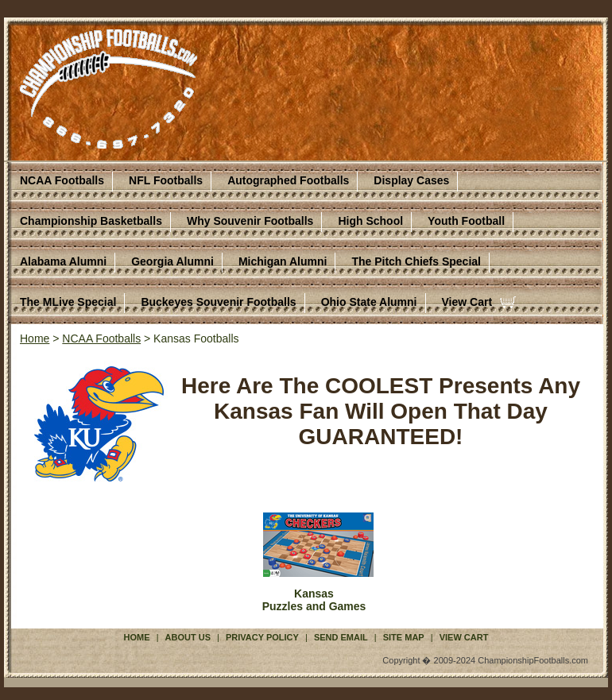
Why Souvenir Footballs (250, 221)
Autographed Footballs (288, 180)
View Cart (467, 302)
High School (370, 221)
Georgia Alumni (172, 261)
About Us (188, 637)
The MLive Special (68, 302)
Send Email (341, 637)
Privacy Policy (262, 637)
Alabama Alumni (63, 261)
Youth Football (466, 221)
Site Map (404, 637)
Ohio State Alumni (369, 302)
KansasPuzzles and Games (314, 600)
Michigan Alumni (283, 261)
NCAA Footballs (62, 180)
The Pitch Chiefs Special (416, 261)
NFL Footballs (166, 180)
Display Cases (411, 180)
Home (35, 338)
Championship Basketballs (91, 221)
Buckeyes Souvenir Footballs (218, 302)
